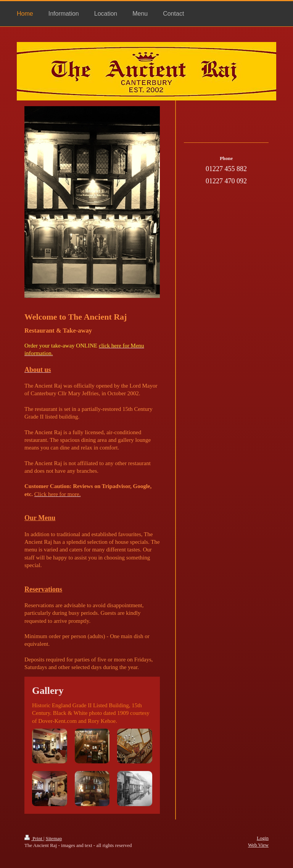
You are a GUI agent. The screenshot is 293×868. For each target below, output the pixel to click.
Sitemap (54, 838)
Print (34, 838)
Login (263, 838)
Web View (258, 845)
